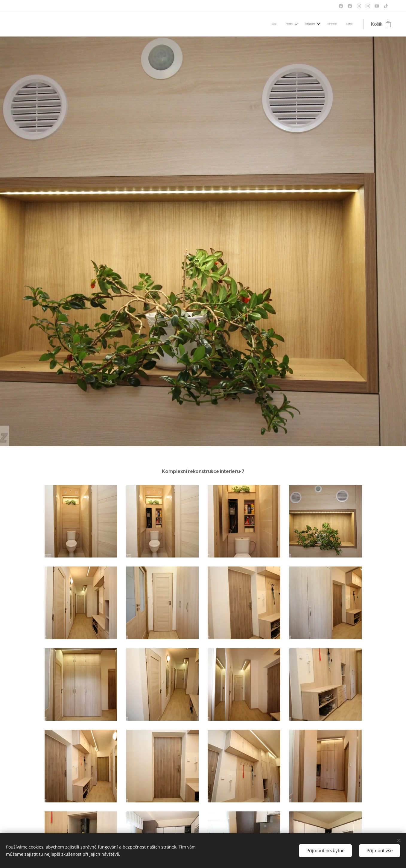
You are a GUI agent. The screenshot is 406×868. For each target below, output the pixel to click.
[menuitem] (310, 24)
